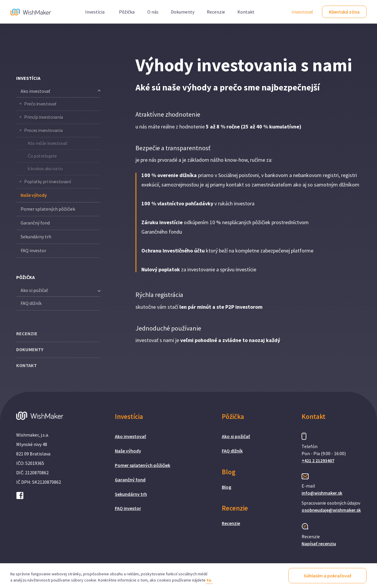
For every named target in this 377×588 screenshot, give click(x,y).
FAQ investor (33, 250)
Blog (226, 487)
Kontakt (246, 12)
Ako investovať (130, 436)
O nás (153, 12)
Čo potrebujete (42, 156)
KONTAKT (27, 365)
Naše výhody (34, 195)
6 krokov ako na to (45, 169)
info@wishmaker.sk (322, 493)
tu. (209, 580)
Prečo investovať (40, 104)
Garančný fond (35, 223)
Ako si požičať (236, 436)
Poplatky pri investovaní (47, 181)
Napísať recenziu (319, 544)
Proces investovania (43, 130)
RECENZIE (27, 333)
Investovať (302, 12)
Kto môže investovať (47, 143)
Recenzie (216, 12)
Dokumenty (183, 12)
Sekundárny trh (36, 237)
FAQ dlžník (31, 303)
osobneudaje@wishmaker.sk (331, 510)
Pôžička (127, 12)
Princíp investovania (44, 117)
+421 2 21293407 (318, 460)
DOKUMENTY (30, 349)
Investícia (95, 12)
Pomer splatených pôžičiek (48, 209)
